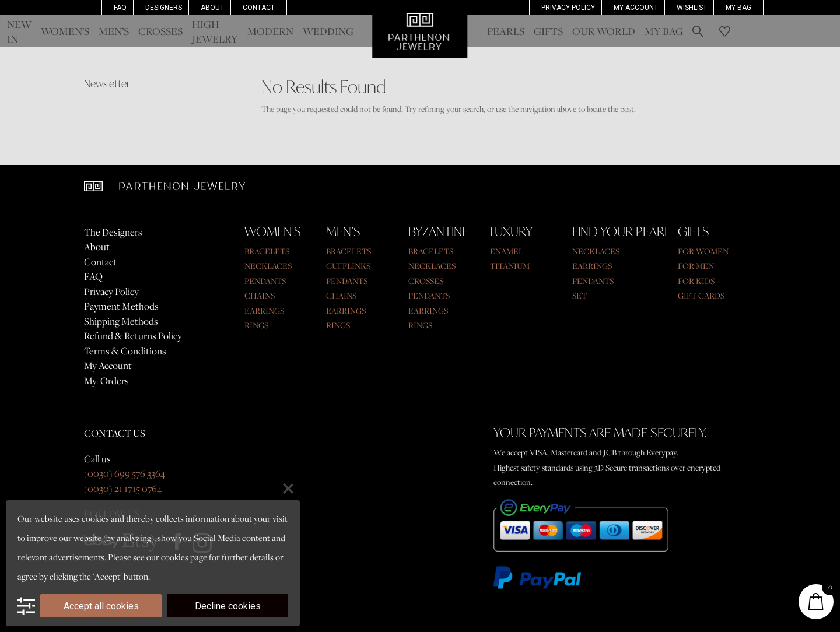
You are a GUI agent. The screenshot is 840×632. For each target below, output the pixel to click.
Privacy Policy (568, 8)
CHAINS (260, 295)
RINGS (256, 325)
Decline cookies (228, 606)
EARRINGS (264, 310)
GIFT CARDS (701, 295)
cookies (175, 557)
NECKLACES (268, 266)
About (212, 8)
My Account (108, 366)
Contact (259, 8)
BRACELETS (267, 251)
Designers (164, 8)
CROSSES (426, 281)
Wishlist (692, 8)
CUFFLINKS (348, 266)
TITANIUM (510, 266)
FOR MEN (696, 266)
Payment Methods (121, 306)
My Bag (738, 8)
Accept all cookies (101, 606)
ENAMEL (507, 251)
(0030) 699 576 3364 (125, 473)
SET (580, 295)
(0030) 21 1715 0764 (123, 489)
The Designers (113, 232)
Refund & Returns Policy (133, 336)
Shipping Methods (121, 321)
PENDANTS (265, 281)
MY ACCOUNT (636, 8)
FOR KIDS (696, 281)
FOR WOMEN (703, 251)
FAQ (120, 8)
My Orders (106, 381)
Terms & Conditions (125, 351)
